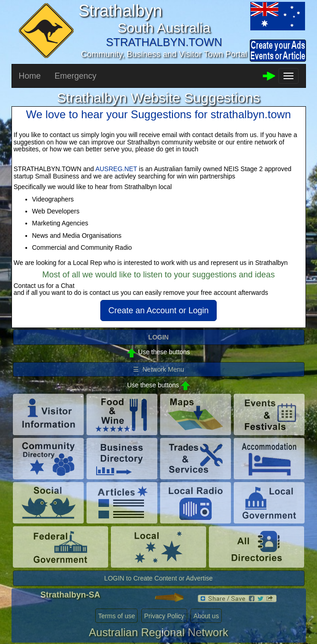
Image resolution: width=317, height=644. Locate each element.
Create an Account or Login (158, 310)
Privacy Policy (164, 616)
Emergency (76, 76)
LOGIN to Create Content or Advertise (159, 578)
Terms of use (116, 616)
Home (30, 76)
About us (206, 616)
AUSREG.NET (116, 169)
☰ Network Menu (158, 369)
